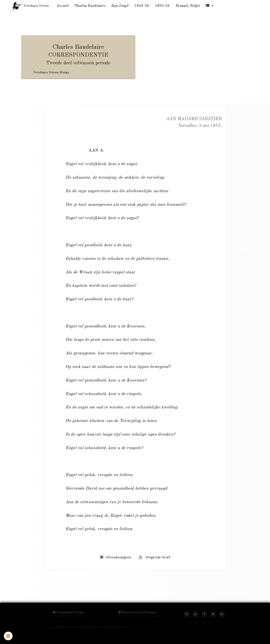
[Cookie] (8, 636)
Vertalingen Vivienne (68, 612)
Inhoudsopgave (115, 557)
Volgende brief (155, 557)
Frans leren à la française (137, 612)
